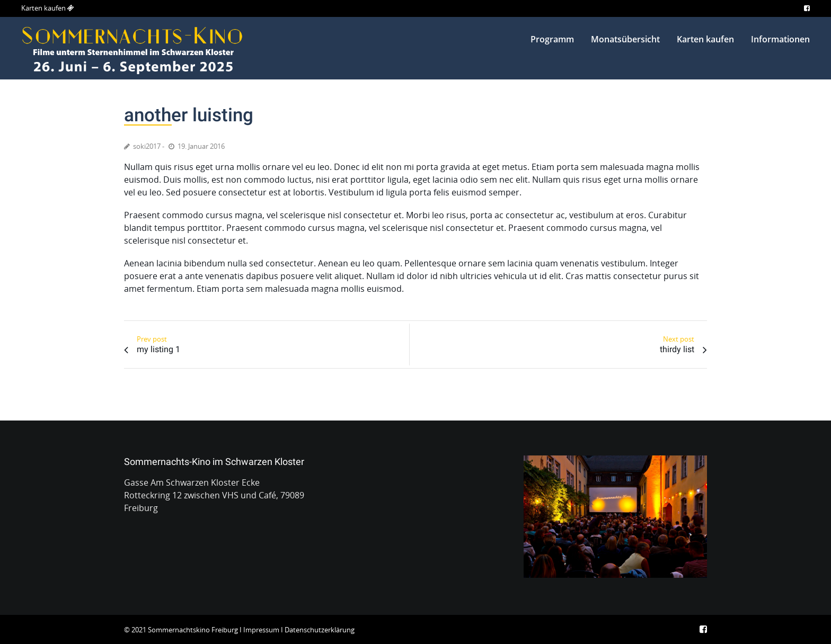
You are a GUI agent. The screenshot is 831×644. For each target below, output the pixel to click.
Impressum (261, 630)
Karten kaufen (43, 8)
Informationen (780, 39)
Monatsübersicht (625, 39)
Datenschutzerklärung (320, 630)
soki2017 (147, 146)
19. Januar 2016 (201, 146)
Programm (552, 39)
